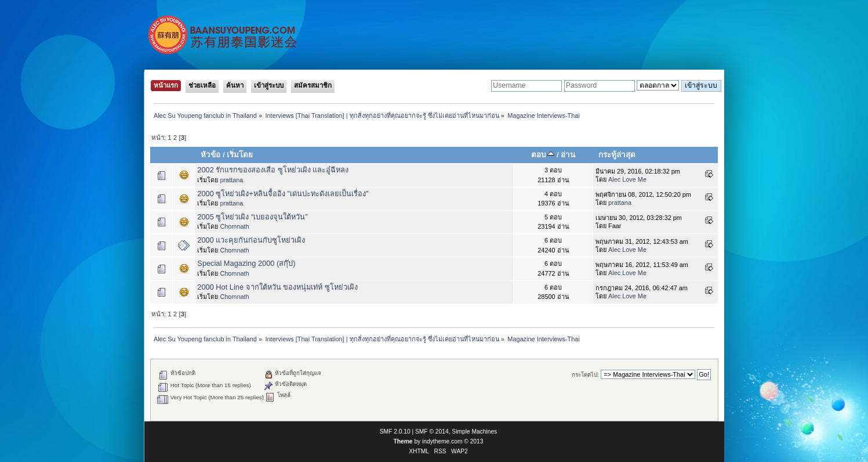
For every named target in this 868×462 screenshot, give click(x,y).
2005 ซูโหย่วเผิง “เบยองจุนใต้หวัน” (252, 217)
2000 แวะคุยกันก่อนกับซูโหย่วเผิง (251, 240)
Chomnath (234, 226)
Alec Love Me (627, 179)
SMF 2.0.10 (395, 432)
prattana (231, 180)
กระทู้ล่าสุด (617, 155)
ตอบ (543, 155)
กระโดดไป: (585, 375)
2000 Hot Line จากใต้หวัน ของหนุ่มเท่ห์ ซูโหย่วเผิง (277, 287)
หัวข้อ (210, 155)
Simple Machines (474, 432)
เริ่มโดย (240, 155)
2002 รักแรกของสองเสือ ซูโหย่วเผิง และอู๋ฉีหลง (273, 170)
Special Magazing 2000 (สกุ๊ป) (246, 263)
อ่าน (568, 155)
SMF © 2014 (432, 432)
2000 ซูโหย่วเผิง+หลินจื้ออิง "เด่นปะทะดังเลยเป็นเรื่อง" (283, 194)
